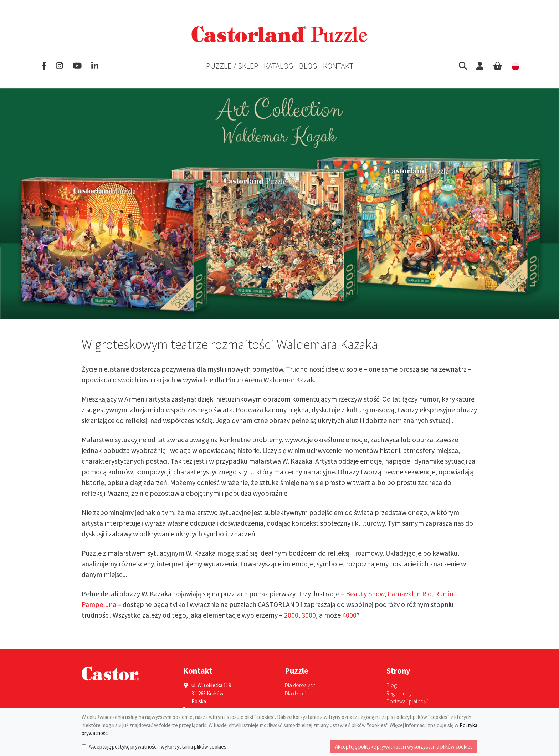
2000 (291, 615)
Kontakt (338, 66)
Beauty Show (365, 594)
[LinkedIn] (95, 66)
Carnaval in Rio (410, 594)
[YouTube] (77, 66)
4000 (349, 615)
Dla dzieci (295, 693)
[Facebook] (44, 66)
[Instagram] (60, 66)
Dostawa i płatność (407, 701)
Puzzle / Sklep (232, 66)
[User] (480, 66)
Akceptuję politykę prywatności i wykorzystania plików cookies (158, 747)
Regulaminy (399, 693)
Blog (308, 66)
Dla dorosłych (300, 685)
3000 (309, 615)
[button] (463, 66)
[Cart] (498, 66)
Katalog (279, 66)
